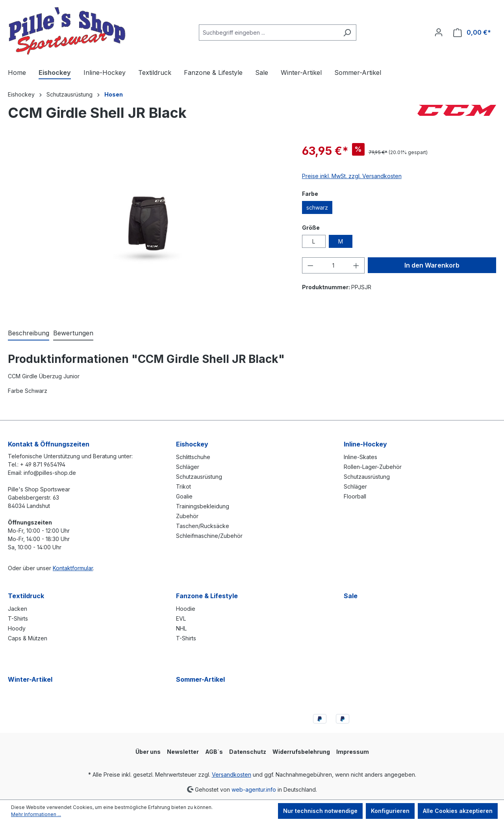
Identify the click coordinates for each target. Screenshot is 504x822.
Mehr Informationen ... (36, 814)
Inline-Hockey (365, 444)
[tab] (29, 333)
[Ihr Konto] (439, 32)
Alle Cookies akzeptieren (458, 811)
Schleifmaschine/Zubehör (209, 536)
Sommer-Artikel (200, 679)
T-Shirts (18, 618)
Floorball (355, 496)
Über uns (148, 752)
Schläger (188, 467)
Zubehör (187, 516)
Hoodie (186, 609)
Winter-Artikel (30, 679)
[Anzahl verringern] (310, 265)
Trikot (183, 486)
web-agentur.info (254, 789)
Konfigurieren (390, 811)
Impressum (353, 752)
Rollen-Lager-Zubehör (373, 467)
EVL (181, 618)
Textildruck (26, 596)
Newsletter (183, 752)
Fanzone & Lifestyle (207, 596)
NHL (181, 628)
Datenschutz (248, 752)
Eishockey (192, 444)
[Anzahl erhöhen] (356, 265)
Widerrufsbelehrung (301, 752)
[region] (147, 227)
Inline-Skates (360, 457)
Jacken (18, 609)
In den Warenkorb (432, 265)
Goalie (184, 496)
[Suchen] (347, 33)
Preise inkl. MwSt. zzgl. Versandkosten (352, 176)
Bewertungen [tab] (73, 333)
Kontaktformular (73, 568)
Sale (351, 596)
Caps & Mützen (28, 638)
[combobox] (269, 33)
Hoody (17, 628)
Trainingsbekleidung (203, 506)
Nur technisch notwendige (320, 811)
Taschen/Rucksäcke (203, 526)
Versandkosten (232, 775)
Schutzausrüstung (199, 477)
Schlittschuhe (193, 457)
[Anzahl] (333, 265)
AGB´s (214, 752)
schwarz (317, 207)
